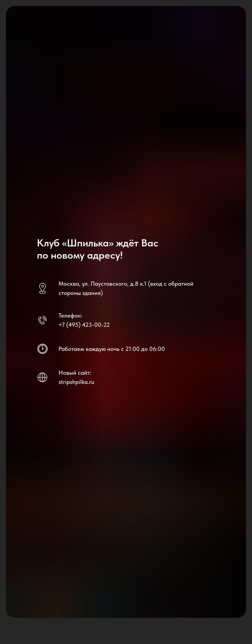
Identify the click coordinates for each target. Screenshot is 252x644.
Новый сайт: (75, 373)
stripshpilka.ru (76, 382)
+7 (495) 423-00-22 (84, 325)
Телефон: (70, 315)
